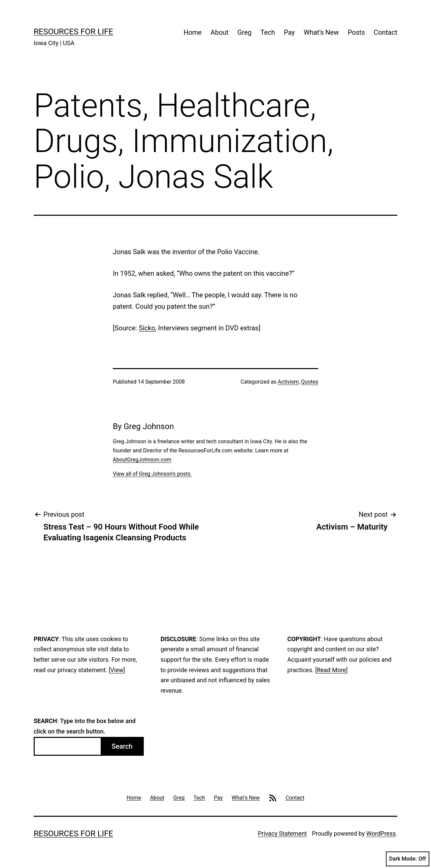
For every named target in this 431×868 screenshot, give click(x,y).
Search (122, 746)
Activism (288, 382)
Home (193, 32)
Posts (356, 32)
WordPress (381, 833)
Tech (268, 32)
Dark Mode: (408, 859)
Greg (244, 32)
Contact (386, 32)
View (117, 670)
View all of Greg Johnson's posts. (152, 474)
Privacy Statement (283, 833)
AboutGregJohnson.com (142, 460)
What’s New (321, 32)
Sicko (147, 328)
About (219, 32)
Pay (289, 32)
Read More (331, 670)
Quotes (310, 382)
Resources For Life (73, 32)
